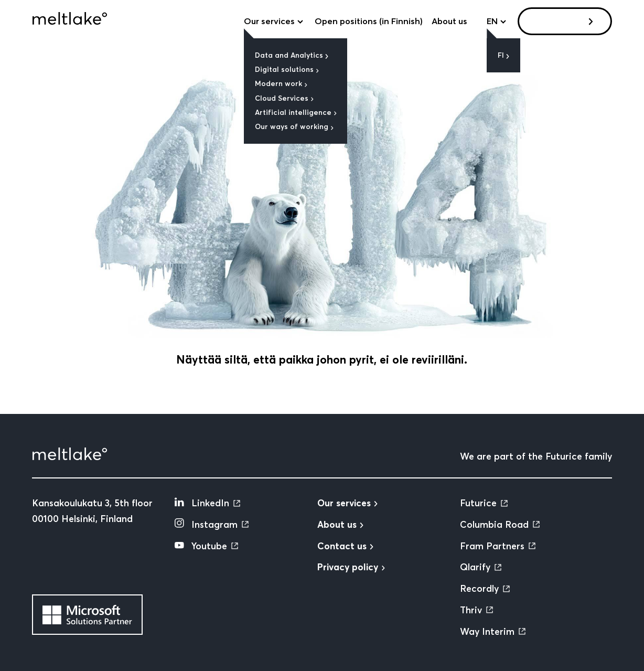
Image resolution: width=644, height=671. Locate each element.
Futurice (478, 503)
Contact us (561, 21)
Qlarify (475, 567)
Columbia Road (494, 525)
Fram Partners (492, 546)
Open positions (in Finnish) (369, 21)
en (492, 21)
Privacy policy (348, 567)
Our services (269, 21)
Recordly (479, 589)
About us (449, 21)
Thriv (471, 610)
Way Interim (487, 632)
